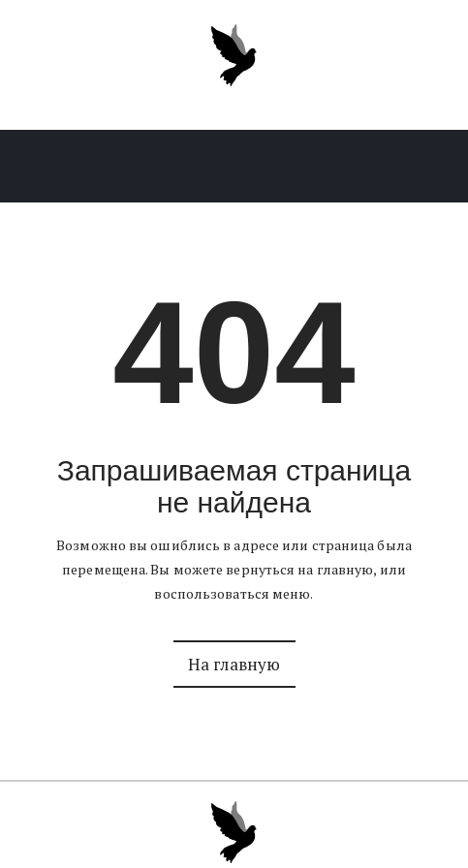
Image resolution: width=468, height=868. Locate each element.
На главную (234, 664)
